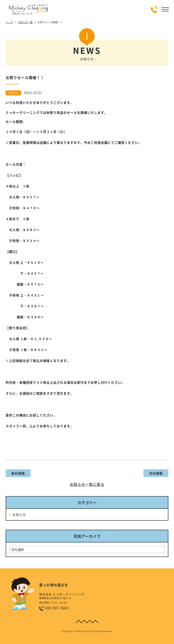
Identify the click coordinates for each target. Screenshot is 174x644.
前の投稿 (18, 473)
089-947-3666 (57, 608)
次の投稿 (156, 473)
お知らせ (19, 515)
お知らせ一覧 (25, 22)
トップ (9, 22)
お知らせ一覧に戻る (87, 484)
